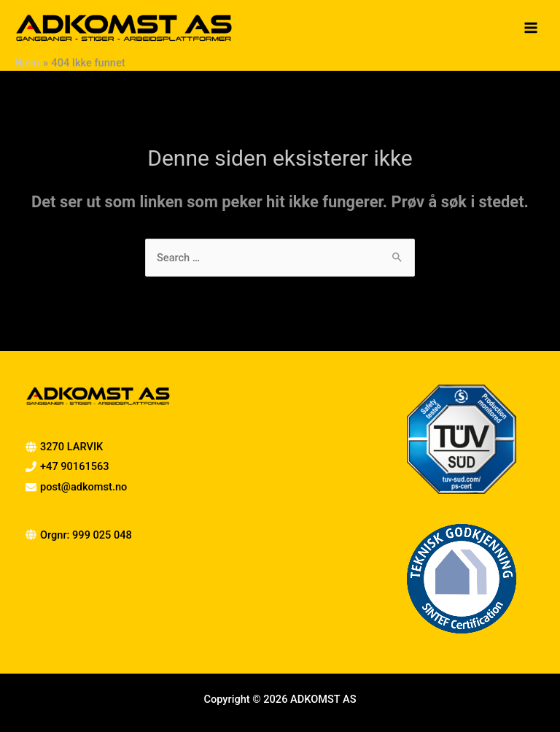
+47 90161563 (75, 466)
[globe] (79, 535)
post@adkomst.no (83, 487)
